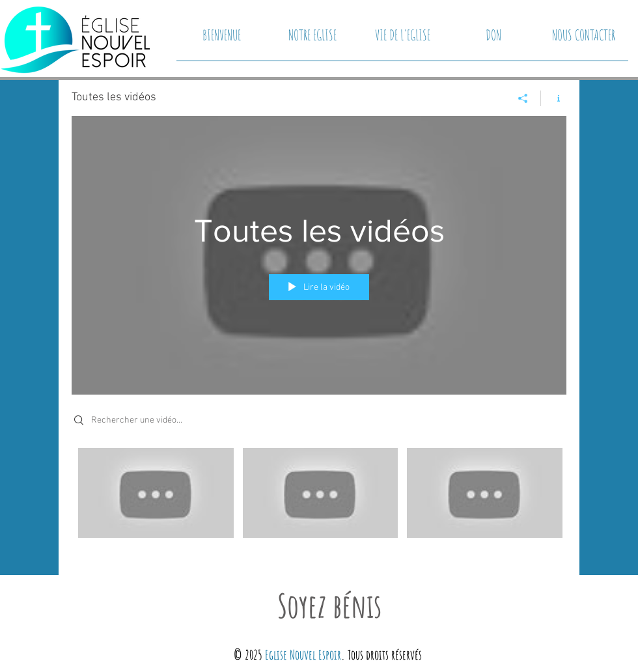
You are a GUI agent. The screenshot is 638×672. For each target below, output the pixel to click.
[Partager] (523, 98)
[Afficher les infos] (554, 98)
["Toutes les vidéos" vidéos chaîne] (319, 502)
